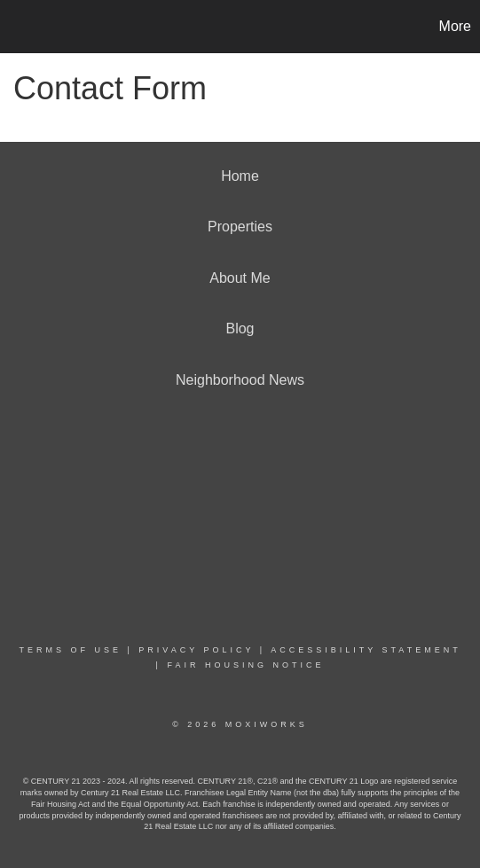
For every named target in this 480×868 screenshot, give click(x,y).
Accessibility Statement (366, 650)
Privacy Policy (196, 650)
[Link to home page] (16, 27)
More (455, 26)
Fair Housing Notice (245, 665)
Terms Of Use (70, 650)
